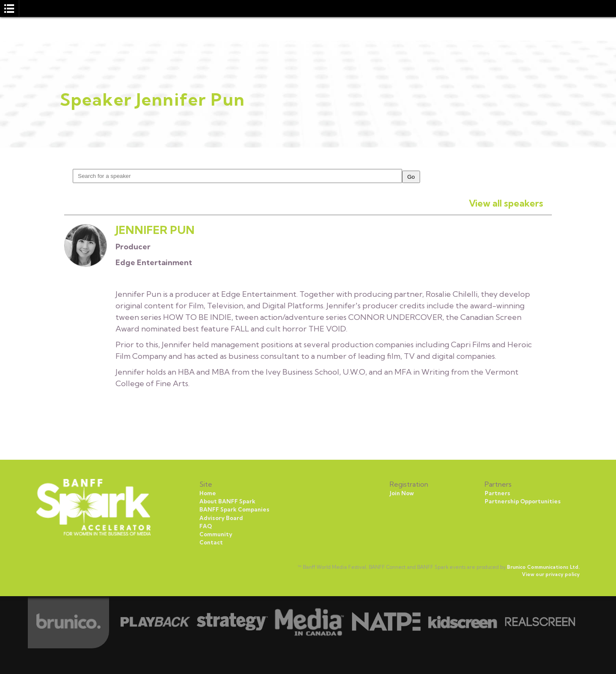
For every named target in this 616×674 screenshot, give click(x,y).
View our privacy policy (551, 574)
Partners (498, 493)
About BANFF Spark (227, 501)
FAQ (206, 526)
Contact (211, 542)
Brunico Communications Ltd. (543, 567)
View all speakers (506, 203)
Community (216, 534)
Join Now (402, 493)
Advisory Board (221, 518)
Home (208, 493)
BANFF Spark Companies (234, 509)
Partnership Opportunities (523, 501)
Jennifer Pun (155, 230)
